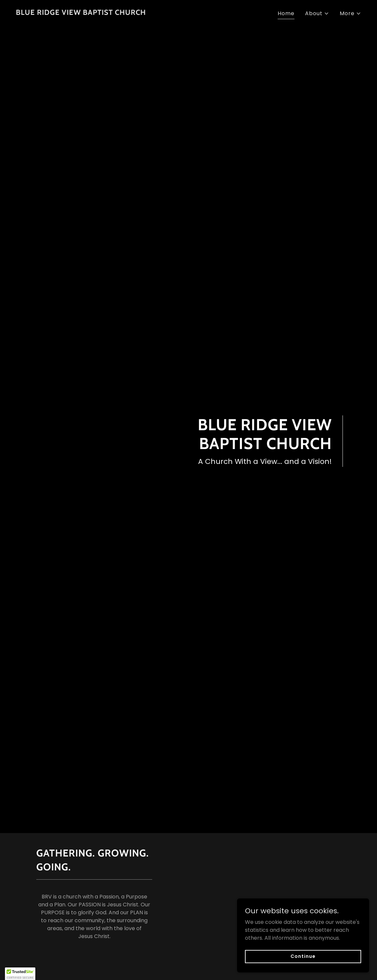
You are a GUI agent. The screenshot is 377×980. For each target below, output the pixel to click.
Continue (303, 961)
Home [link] (286, 13)
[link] (81, 13)
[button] (317, 14)
